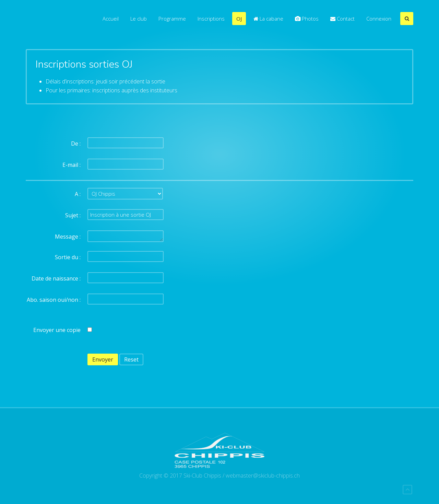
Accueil (111, 19)
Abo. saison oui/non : (54, 300)
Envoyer (103, 359)
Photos (307, 19)
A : (78, 194)
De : (76, 144)
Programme (172, 19)
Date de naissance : (56, 278)
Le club (139, 19)
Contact (342, 19)
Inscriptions (211, 19)
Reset (131, 359)
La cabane (268, 19)
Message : (68, 237)
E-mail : (72, 165)
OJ (239, 19)
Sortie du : (68, 257)
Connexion (379, 19)
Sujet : (73, 215)
